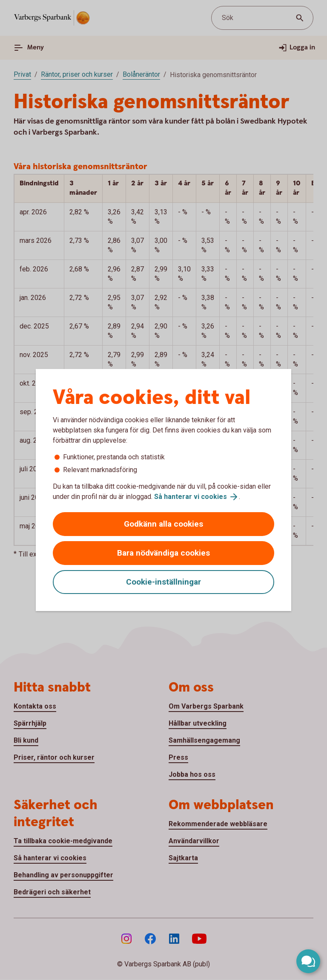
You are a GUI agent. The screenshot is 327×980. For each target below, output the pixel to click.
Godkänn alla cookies (163, 524)
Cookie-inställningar (163, 582)
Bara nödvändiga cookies (163, 553)
